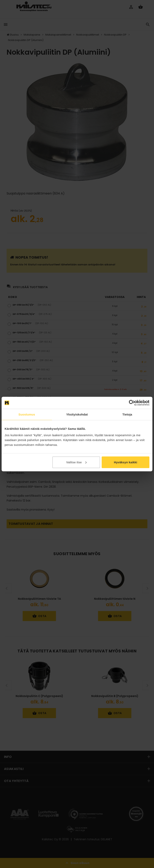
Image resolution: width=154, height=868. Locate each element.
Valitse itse (76, 462)
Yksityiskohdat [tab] (77, 414)
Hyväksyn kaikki (126, 462)
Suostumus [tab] (27, 414)
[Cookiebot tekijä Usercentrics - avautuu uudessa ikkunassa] (132, 403)
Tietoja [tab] (127, 414)
